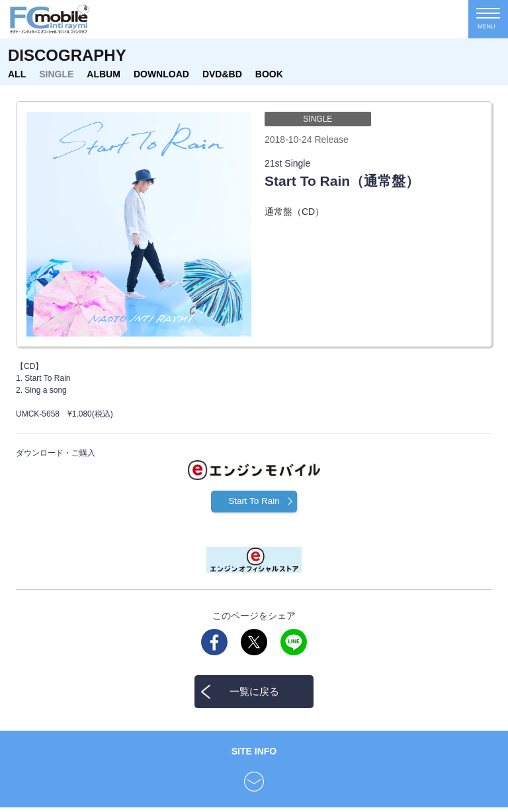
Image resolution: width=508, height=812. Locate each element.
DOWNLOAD (161, 74)
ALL (17, 74)
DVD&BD (222, 74)
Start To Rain (254, 505)
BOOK (269, 74)
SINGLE (56, 74)
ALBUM (104, 74)
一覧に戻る (254, 696)
